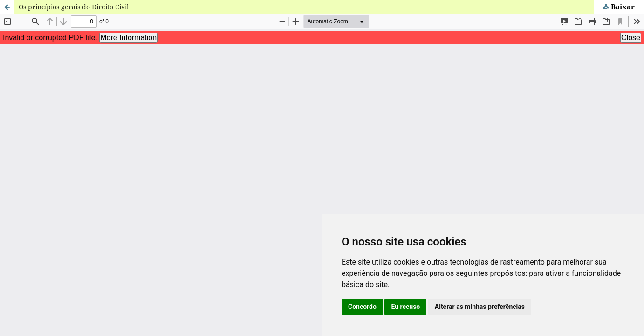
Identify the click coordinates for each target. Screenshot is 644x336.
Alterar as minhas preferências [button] (480, 307)
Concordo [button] (362, 307)
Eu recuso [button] (405, 307)
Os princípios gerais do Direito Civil (74, 7)
